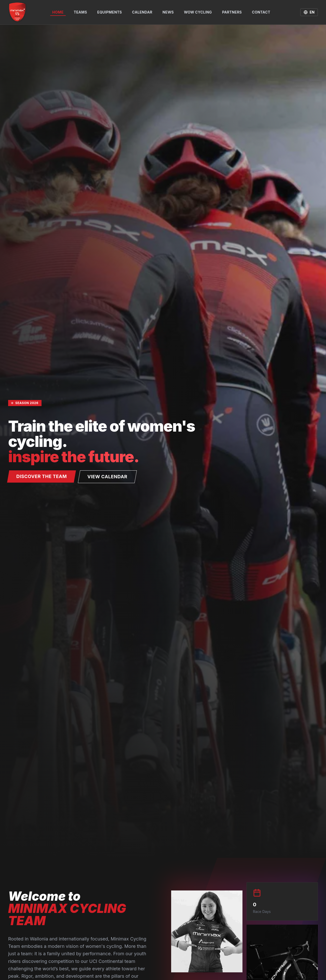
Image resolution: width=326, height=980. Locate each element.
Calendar (142, 12)
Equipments (110, 12)
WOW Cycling (198, 12)
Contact (261, 12)
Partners (232, 12)
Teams (80, 12)
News (168, 12)
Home (58, 13)
